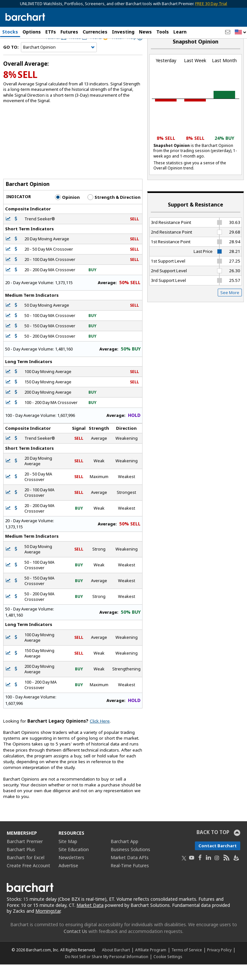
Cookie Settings (168, 972)
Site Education (74, 865)
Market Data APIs (130, 873)
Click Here (100, 736)
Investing (123, 32)
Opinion (67, 212)
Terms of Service (187, 965)
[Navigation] (59, 62)
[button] (241, 32)
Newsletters (71, 873)
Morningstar (48, 926)
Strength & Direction (114, 212)
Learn (180, 32)
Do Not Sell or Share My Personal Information (107, 972)
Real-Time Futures (130, 881)
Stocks (10, 32)
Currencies (95, 32)
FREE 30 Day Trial (211, 4)
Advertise (68, 881)
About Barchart (116, 965)
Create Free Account (28, 881)
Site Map (68, 856)
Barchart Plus (21, 865)
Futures (69, 32)
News (145, 32)
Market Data (90, 920)
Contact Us (75, 947)
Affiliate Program (151, 965)
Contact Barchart (218, 861)
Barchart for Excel (26, 873)
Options (32, 32)
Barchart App (124, 856)
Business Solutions (130, 865)
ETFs (51, 32)
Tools (163, 32)
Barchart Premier (25, 856)
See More (230, 308)
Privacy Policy (219, 965)
